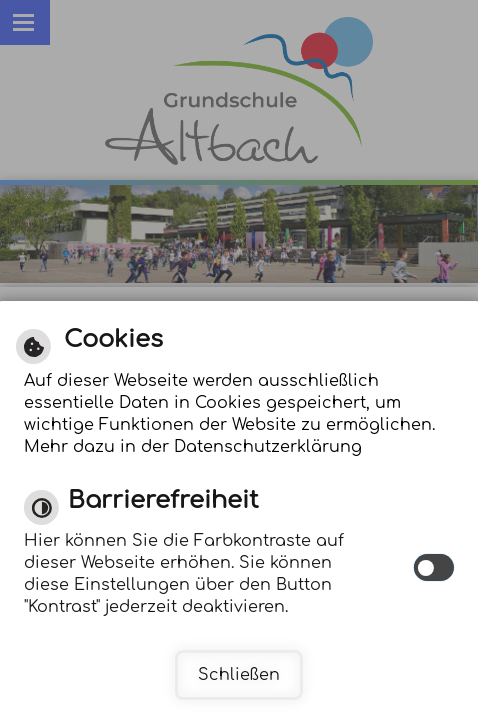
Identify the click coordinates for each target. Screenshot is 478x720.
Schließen (239, 675)
